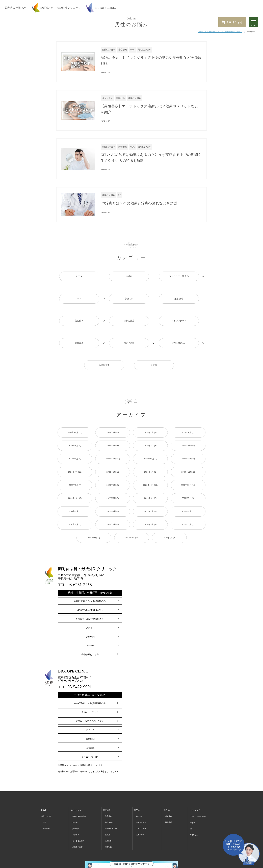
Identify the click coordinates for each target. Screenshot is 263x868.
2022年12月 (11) (150, 462)
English (192, 796)
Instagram (90, 622)
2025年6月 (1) (188, 409)
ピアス (79, 276)
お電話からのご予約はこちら (90, 596)
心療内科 (129, 294)
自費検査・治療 (113, 802)
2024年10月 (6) (188, 436)
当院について (48, 790)
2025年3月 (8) (150, 423)
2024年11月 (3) (150, 436)
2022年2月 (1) (150, 489)
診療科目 (108, 784)
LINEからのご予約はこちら (90, 588)
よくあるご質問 (80, 814)
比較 (190, 802)
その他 (154, 347)
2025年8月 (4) (113, 409)
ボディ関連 (129, 329)
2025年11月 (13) (75, 409)
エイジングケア (179, 312)
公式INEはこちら (90, 688)
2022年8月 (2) (150, 476)
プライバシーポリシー (199, 790)
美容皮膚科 (111, 796)
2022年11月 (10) (188, 462)
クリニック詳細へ (90, 731)
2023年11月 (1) (188, 449)
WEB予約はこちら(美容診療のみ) (90, 679)
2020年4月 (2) (150, 502)
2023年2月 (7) (75, 462)
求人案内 (169, 790)
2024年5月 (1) (150, 449)
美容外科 (79, 312)
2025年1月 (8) (75, 436)
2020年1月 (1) (94, 516)
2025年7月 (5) (150, 409)
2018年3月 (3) (131, 516)
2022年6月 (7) (75, 489)
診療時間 (90, 613)
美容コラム (142, 808)
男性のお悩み (179, 329)
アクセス (90, 605)
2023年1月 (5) (113, 462)
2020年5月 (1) (113, 502)
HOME (44, 784)
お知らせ (141, 790)
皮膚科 (129, 276)
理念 (45, 796)
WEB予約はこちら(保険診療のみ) (90, 579)
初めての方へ (77, 784)
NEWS (138, 784)
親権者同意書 (79, 819)
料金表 (75, 796)
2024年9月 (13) (75, 449)
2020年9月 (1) (188, 489)
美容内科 (110, 814)
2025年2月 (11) (188, 423)
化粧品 (108, 808)
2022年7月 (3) (188, 476)
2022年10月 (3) (75, 476)
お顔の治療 (129, 312)
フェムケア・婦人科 (179, 276)
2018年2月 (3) (169, 516)
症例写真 (110, 819)
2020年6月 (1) (75, 502)
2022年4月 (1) (113, 489)
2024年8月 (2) (113, 449)
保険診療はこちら (90, 631)
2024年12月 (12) (113, 436)
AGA (79, 294)
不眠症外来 (104, 347)
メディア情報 (143, 802)
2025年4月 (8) (113, 423)
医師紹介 (47, 802)
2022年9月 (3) (113, 476)
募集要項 (169, 796)
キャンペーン (143, 796)
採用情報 (168, 784)
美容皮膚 (79, 329)
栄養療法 (179, 294)
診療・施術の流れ (81, 790)
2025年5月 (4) (75, 423)
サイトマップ (195, 784)
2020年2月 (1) (188, 502)
